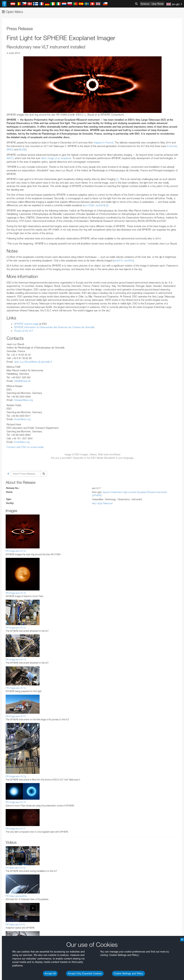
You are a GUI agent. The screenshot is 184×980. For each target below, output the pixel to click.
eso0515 (118, 260)
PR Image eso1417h (16, 802)
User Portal (158, 4)
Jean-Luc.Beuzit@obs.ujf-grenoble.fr (33, 362)
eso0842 (129, 260)
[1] (117, 179)
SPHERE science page (26, 324)
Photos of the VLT (24, 331)
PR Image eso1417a (16, 551)
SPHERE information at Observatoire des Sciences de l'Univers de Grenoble (54, 327)
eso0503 (100, 205)
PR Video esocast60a (16, 896)
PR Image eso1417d (16, 660)
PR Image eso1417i (15, 829)
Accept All (50, 973)
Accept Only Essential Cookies (85, 973)
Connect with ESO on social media (25, 447)
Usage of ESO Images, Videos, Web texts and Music (92, 454)
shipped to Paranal (103, 142)
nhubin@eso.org (22, 419)
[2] (107, 205)
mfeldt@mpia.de (22, 381)
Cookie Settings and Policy (128, 973)
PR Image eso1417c (16, 628)
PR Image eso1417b (16, 593)
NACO (10, 158)
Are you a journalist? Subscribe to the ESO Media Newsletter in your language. (92, 458)
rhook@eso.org (22, 442)
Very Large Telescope (102, 503)
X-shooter (172, 146)
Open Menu (12, 12)
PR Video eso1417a (15, 868)
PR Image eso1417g (16, 776)
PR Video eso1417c (15, 924)
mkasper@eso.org (23, 400)
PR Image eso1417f (15, 716)
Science (145, 4)
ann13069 (89, 205)
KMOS (10, 149)
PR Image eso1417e (16, 688)
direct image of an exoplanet (56, 158)
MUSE (22, 149)
